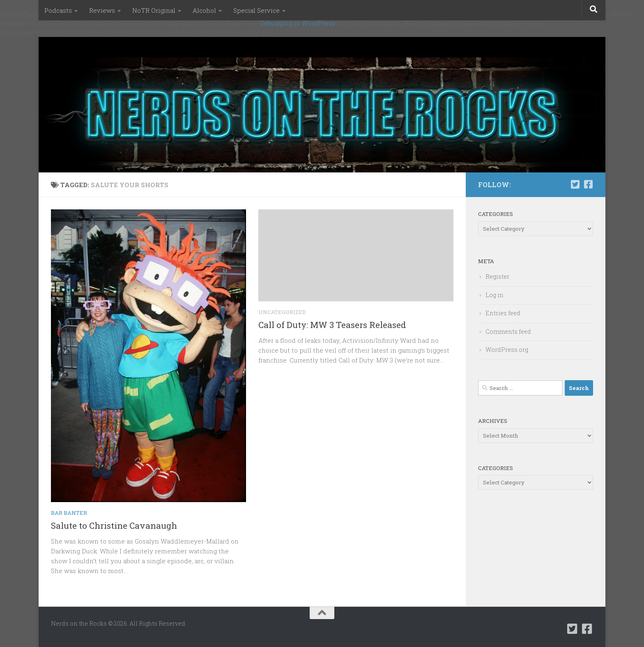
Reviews (102, 10)
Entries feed (503, 313)
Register (497, 276)
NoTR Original (154, 10)
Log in (494, 295)
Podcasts (58, 10)
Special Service (256, 10)
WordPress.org (507, 350)
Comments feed (508, 332)
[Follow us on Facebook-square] (588, 184)
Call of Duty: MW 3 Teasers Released (332, 325)
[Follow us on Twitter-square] (575, 184)
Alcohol (204, 10)
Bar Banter (69, 513)
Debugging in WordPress (297, 23)
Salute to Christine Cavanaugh (114, 525)
